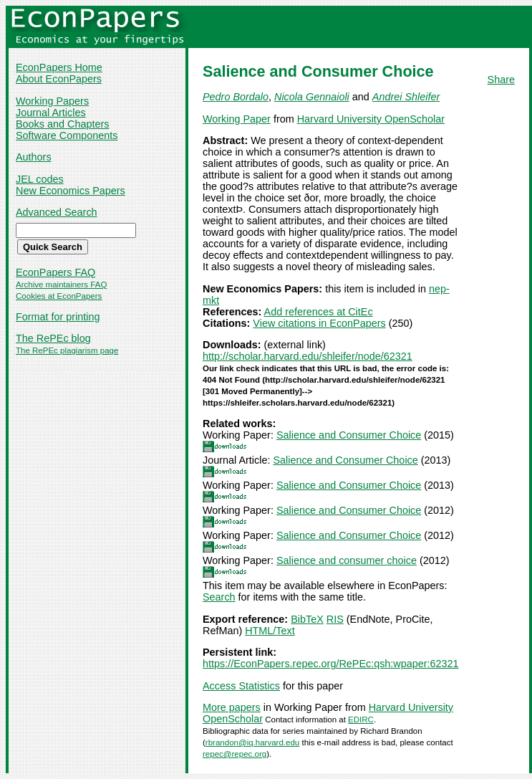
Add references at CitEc (319, 312)
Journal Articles (51, 113)
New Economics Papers (71, 191)
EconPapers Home (59, 67)
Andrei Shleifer (406, 97)
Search (219, 597)
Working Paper (237, 119)
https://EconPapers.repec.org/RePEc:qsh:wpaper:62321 (331, 664)
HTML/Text (270, 631)
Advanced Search (57, 212)
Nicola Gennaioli (312, 97)
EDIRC (361, 720)
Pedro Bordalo (236, 97)
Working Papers (52, 101)
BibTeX (307, 619)
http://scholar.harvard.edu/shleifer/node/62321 (308, 356)
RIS (335, 619)
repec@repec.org (234, 754)
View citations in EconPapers (319, 323)
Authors (34, 157)
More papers (232, 707)
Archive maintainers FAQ (61, 285)
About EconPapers (59, 79)
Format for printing (58, 317)
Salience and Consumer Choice (349, 435)
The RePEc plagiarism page (67, 350)
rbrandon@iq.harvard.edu (252, 742)
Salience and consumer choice (347, 560)
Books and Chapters (62, 124)
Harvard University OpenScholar (371, 119)
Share (501, 80)
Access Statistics (241, 686)
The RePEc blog (53, 338)
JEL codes (40, 179)
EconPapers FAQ (55, 272)
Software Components (67, 135)
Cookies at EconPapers (59, 296)
